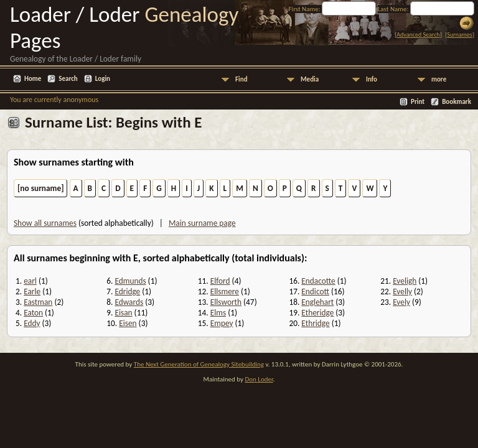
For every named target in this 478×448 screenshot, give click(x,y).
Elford (220, 281)
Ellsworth (226, 302)
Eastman (38, 302)
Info (372, 79)
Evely (401, 302)
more (439, 79)
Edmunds (130, 281)
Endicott (315, 292)
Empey (222, 323)
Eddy (32, 323)
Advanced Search (418, 35)
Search (68, 79)
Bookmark (457, 102)
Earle (32, 292)
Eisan (123, 313)
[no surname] (40, 188)
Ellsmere (225, 292)
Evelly (402, 292)
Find (241, 79)
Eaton (33, 313)
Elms (218, 313)
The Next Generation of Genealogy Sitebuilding (199, 364)
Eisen (128, 323)
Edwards (129, 302)
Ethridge (315, 323)
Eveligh (405, 281)
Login (103, 79)
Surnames (459, 35)
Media (310, 79)
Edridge (127, 292)
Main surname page (202, 223)
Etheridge (317, 313)
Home (33, 79)
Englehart (317, 302)
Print (418, 102)
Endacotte (318, 281)
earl (30, 281)
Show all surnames (45, 223)
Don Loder (259, 379)
